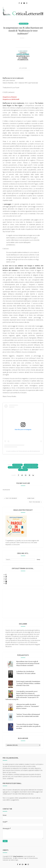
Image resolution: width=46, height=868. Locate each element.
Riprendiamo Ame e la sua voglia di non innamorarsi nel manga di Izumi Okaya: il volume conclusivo (28, 663)
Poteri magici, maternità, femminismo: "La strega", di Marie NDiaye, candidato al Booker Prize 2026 (28, 683)
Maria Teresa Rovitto (30, 467)
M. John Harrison (15, 467)
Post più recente (11, 498)
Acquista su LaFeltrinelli (11, 99)
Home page (31, 498)
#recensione (24, 24)
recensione (23, 470)
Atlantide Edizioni (31, 465)
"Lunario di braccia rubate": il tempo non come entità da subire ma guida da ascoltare (28, 726)
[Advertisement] (23, 603)
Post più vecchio (36, 502)
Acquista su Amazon (10, 97)
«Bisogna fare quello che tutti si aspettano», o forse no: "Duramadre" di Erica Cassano (28, 706)
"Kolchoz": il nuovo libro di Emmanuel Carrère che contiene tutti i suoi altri (28, 715)
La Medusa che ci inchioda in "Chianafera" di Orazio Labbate (26, 672)
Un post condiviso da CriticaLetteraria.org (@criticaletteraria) (23, 451)
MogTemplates (18, 856)
